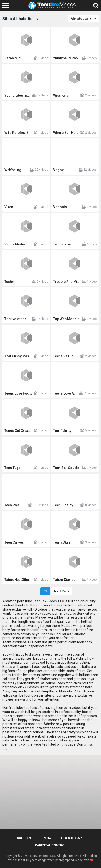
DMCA (46, 838)
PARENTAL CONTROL (50, 845)
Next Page (62, 591)
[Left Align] (7, 6)
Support (24, 838)
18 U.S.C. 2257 (71, 838)
